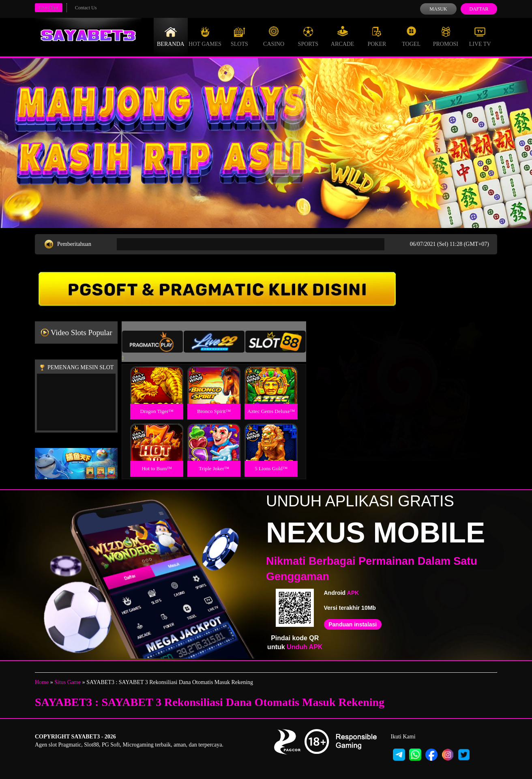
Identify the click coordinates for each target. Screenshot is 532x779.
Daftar (479, 9)
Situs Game (68, 682)
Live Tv (480, 37)
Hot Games (205, 37)
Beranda (171, 37)
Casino (274, 37)
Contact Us (86, 8)
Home (42, 682)
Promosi (446, 37)
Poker (377, 37)
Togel (411, 37)
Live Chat (49, 8)
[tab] (152, 342)
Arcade (343, 37)
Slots (239, 37)
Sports (308, 37)
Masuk (438, 9)
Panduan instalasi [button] (353, 624)
